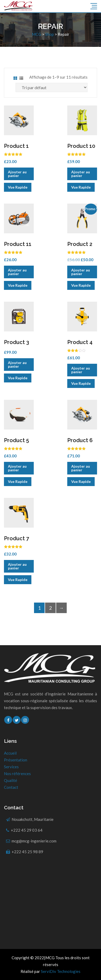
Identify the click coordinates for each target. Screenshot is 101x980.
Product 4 (80, 342)
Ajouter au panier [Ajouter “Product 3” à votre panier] (17, 364)
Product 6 (80, 440)
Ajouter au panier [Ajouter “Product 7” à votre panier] (17, 566)
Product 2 (80, 244)
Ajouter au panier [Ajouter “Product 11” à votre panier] (17, 272)
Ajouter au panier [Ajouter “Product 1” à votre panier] (17, 174)
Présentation (16, 760)
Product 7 (16, 538)
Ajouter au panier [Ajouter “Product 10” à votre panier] (81, 174)
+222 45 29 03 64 (27, 830)
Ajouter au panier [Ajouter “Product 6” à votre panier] (81, 468)
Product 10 (81, 146)
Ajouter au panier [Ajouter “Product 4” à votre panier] (81, 370)
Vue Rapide (18, 187)
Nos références (17, 774)
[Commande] (52, 87)
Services (11, 767)
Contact (11, 787)
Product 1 (16, 146)
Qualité (11, 780)
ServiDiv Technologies (61, 971)
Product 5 (16, 440)
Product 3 (16, 342)
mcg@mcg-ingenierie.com (34, 841)
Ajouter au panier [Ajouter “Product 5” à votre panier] (17, 468)
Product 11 (18, 244)
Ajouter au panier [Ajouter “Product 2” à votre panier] (81, 272)
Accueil (10, 753)
